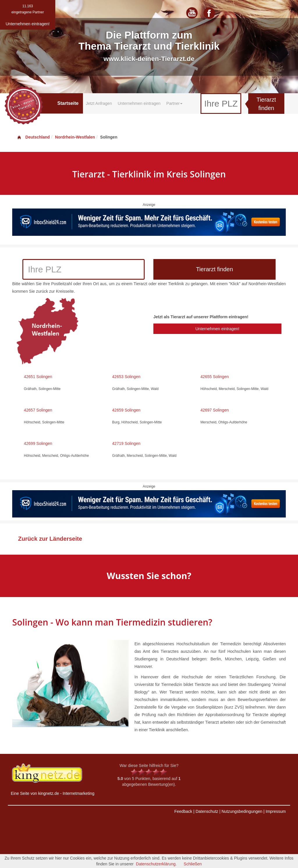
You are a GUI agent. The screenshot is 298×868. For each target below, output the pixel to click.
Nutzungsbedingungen (242, 811)
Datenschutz (207, 811)
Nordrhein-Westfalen (75, 137)
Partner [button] (175, 103)
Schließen (193, 864)
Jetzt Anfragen (99, 103)
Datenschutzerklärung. (156, 864)
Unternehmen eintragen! (217, 329)
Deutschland (33, 137)
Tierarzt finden (266, 104)
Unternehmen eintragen (139, 103)
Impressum (276, 811)
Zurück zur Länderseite (50, 539)
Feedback (183, 811)
